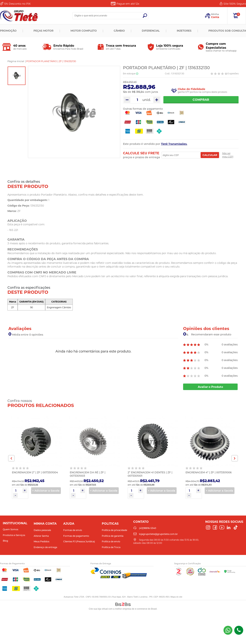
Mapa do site (176, 597)
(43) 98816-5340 (228, 630)
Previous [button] (11, 458)
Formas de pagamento (76, 536)
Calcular (210, 155)
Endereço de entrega (45, 547)
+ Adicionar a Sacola (46, 491)
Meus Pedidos (41, 541)
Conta (215, 17)
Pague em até (128, 4)
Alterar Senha (41, 536)
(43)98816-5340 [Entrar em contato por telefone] (239, 630)
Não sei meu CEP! (228, 155)
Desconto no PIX (17, 4)
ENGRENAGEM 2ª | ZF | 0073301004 (35, 472)
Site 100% (235, 4)
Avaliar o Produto (210, 387)
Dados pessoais (42, 530)
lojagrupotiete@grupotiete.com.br (158, 534)
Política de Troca (111, 547)
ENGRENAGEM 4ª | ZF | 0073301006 (209, 472)
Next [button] (235, 458)
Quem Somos (11, 529)
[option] (17, 76)
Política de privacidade (114, 530)
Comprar (201, 100)
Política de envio (111, 541)
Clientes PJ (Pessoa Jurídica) (79, 541)
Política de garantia (113, 536)
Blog (5, 541)
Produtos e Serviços (14, 535)
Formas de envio (73, 530)
